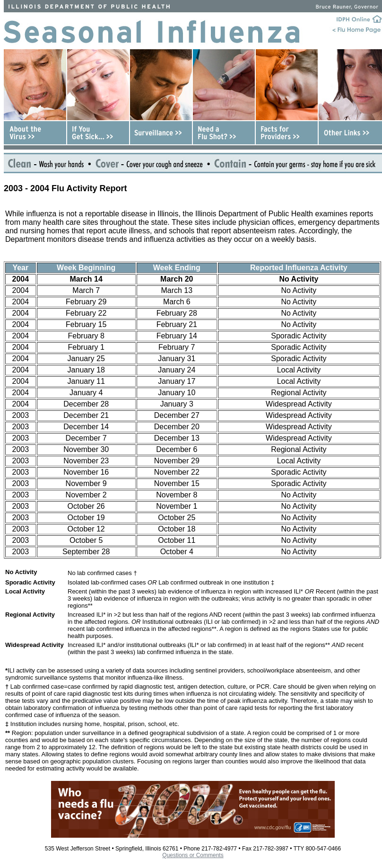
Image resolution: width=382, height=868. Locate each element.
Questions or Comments (193, 855)
